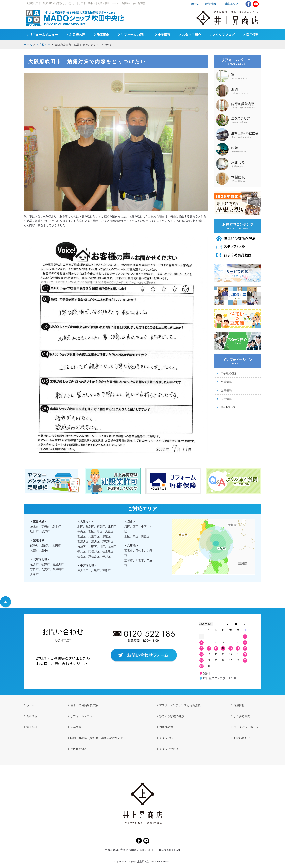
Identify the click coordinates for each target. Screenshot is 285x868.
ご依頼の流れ (79, 749)
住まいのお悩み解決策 (84, 705)
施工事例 (103, 35)
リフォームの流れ (133, 35)
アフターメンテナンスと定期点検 (180, 705)
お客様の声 (43, 45)
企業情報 (164, 35)
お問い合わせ (242, 738)
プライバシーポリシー (247, 727)
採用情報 (252, 35)
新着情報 (211, 4)
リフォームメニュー (44, 35)
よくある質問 (242, 716)
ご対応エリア (230, 4)
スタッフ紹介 (191, 35)
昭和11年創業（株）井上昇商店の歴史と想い (98, 738)
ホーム (28, 45)
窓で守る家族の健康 (172, 716)
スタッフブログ (223, 35)
